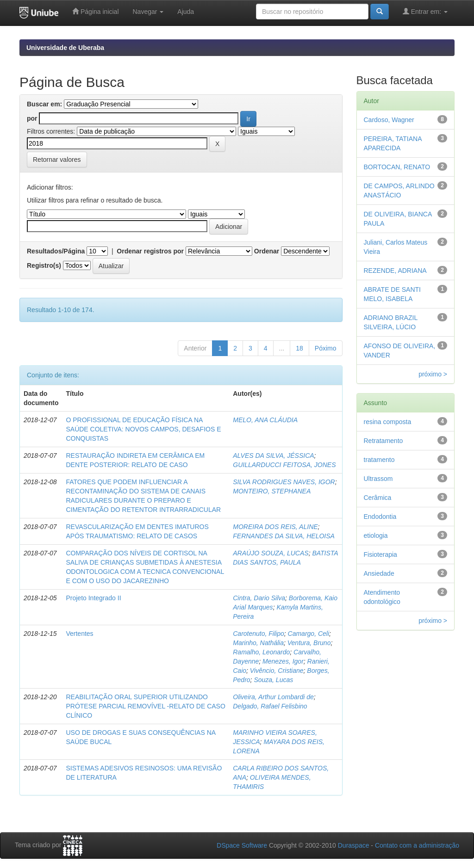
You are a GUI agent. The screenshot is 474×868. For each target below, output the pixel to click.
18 (299, 348)
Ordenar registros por (150, 251)
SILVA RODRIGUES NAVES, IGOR (284, 482)
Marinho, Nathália (258, 643)
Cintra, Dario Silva (259, 598)
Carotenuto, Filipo (259, 634)
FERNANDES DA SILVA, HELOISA (284, 536)
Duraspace (354, 845)
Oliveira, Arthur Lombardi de (273, 697)
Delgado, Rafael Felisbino (270, 706)
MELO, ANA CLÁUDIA (265, 420)
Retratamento (384, 441)
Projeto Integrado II (93, 598)
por (32, 118)
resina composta (388, 422)
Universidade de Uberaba (65, 48)
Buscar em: (44, 104)
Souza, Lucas (273, 680)
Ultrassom (378, 479)
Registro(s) (44, 265)
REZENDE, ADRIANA (395, 271)
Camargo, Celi (309, 634)
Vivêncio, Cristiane (277, 671)
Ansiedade (379, 573)
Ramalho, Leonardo (261, 652)
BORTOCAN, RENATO (397, 167)
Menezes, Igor (283, 661)
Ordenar (267, 251)
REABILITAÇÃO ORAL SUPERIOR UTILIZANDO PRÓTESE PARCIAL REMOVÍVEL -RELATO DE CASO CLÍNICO (145, 706)
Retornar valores (57, 160)
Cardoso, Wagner (389, 120)
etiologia (376, 536)
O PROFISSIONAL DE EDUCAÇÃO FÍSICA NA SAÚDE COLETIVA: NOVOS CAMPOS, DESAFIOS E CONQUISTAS (143, 429)
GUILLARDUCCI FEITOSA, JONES (284, 465)
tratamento (379, 460)
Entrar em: (425, 11)
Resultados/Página (56, 251)
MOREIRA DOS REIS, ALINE (275, 527)
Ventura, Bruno (309, 643)
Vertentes (79, 634)
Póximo (326, 348)
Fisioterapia (380, 554)
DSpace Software (242, 845)
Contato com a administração (417, 845)
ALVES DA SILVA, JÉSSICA (273, 456)
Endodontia (380, 517)
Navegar (148, 12)
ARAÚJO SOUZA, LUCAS (271, 553)
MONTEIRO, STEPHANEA (272, 491)
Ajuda (186, 12)
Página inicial (95, 11)
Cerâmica (378, 498)
